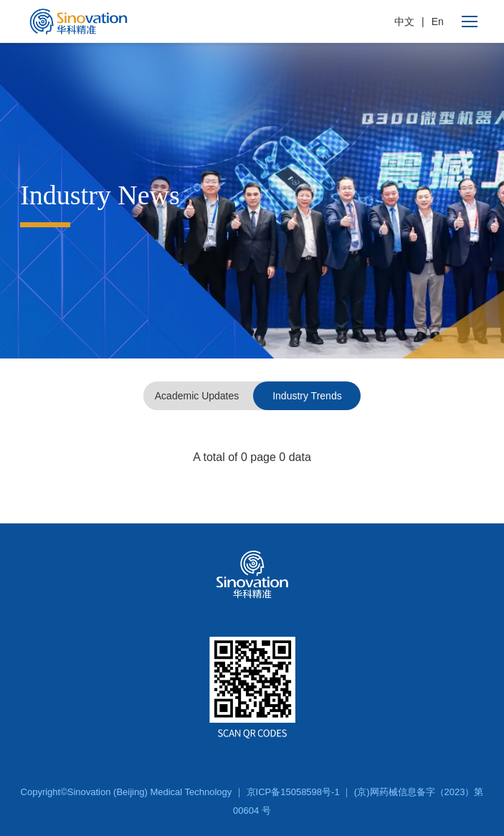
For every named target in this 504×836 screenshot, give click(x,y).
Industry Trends (307, 396)
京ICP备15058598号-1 (293, 792)
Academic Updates (197, 396)
